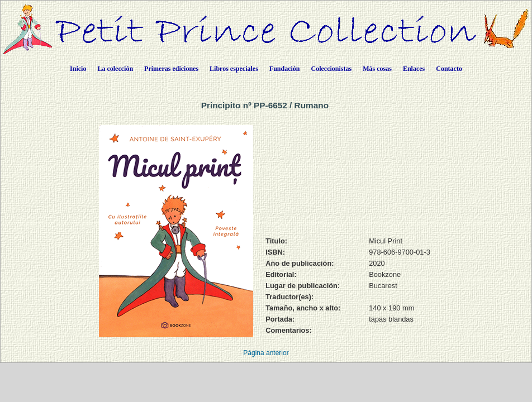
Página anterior (266, 353)
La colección (115, 69)
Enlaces (414, 69)
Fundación (285, 69)
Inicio (78, 69)
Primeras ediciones (171, 69)
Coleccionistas (332, 69)
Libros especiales (234, 69)
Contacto (449, 69)
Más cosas (377, 69)
